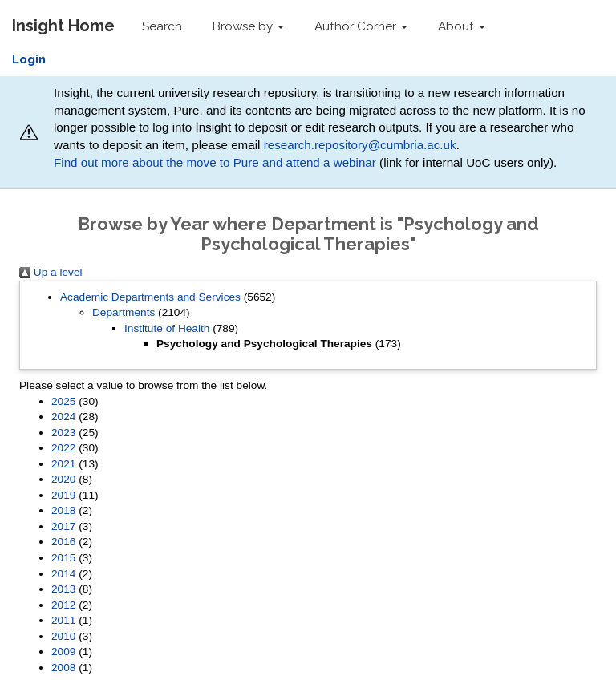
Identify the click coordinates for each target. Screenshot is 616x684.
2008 (63, 668)
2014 (63, 574)
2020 (63, 479)
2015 (63, 558)
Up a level (51, 272)
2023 (63, 433)
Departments (124, 312)
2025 (63, 401)
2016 (63, 542)
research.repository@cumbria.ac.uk (360, 145)
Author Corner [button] (361, 26)
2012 (63, 605)
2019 (63, 495)
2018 (63, 510)
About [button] (462, 26)
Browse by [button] (248, 26)
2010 (63, 636)
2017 (63, 526)
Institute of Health (167, 328)
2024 (63, 417)
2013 (63, 589)
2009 (63, 652)
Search (162, 26)
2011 (63, 620)
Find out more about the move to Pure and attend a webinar (215, 162)
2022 (63, 448)
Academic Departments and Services (150, 297)
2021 (63, 464)
